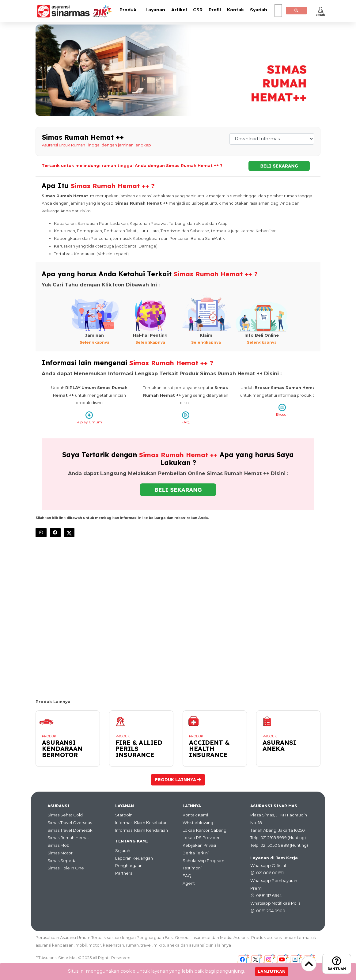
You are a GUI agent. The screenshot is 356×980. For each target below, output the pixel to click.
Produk (128, 10)
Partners (124, 873)
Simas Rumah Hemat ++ (180, 454)
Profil (215, 10)
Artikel (179, 10)
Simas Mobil (59, 845)
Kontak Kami (195, 815)
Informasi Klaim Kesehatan (141, 823)
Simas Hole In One (66, 868)
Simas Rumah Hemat (68, 838)
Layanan (155, 10)
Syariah (259, 10)
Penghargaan (129, 865)
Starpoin (124, 815)
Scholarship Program (203, 860)
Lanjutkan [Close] (272, 971)
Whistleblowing (198, 823)
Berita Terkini (196, 853)
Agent (189, 883)
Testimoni (192, 868)
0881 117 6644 (269, 895)
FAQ (187, 876)
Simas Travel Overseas (70, 823)
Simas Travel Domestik (70, 830)
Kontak (235, 10)
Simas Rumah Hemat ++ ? (114, 185)
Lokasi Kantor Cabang (205, 830)
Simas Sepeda (62, 860)
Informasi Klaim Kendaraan (142, 830)
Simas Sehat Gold (65, 815)
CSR (198, 10)
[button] (320, 11)
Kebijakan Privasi (199, 845)
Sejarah (123, 850)
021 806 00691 (270, 873)
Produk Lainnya (178, 780)
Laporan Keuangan (134, 858)
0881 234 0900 (271, 910)
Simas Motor (60, 853)
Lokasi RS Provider (201, 838)
